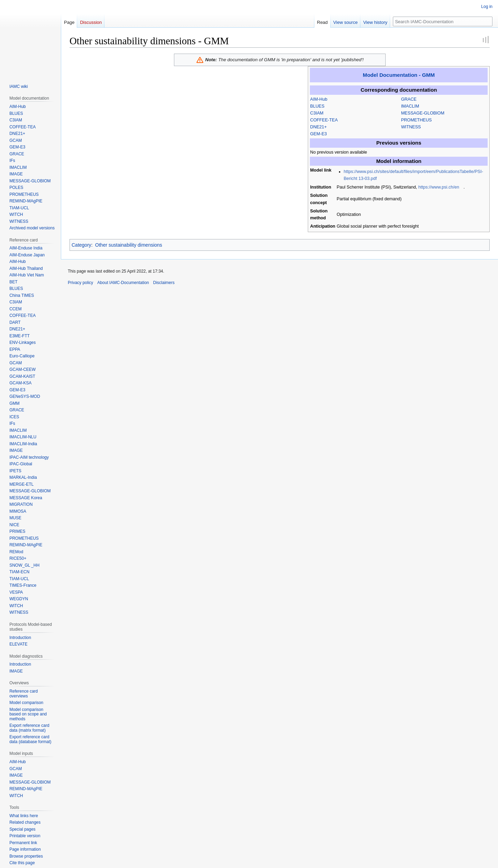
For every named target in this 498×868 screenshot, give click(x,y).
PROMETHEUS (417, 120)
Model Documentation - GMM (399, 75)
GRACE (409, 99)
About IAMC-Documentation (123, 283)
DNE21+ (319, 127)
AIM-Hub (319, 99)
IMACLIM (410, 106)
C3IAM (317, 113)
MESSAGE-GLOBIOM (423, 113)
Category (81, 245)
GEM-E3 (319, 134)
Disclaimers (164, 283)
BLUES (317, 106)
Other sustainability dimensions (129, 245)
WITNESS (411, 127)
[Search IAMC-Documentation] (443, 21)
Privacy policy (80, 283)
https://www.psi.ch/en (439, 187)
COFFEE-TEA (324, 120)
